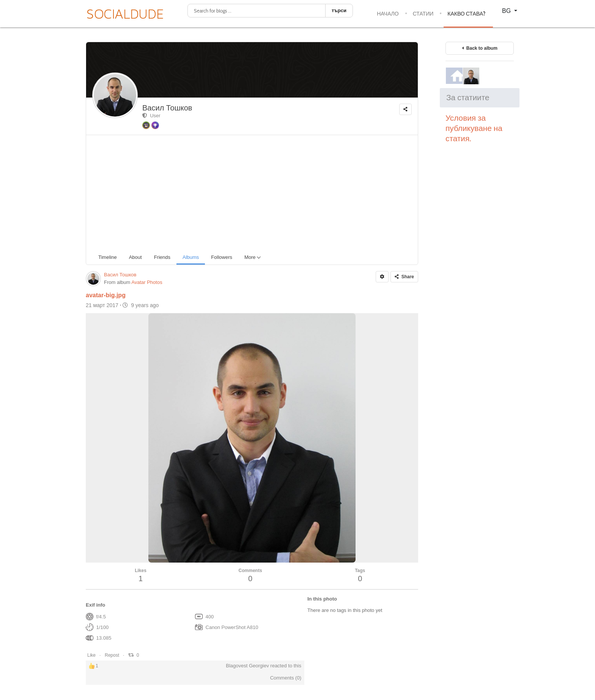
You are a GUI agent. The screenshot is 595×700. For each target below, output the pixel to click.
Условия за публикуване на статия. (474, 128)
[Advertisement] (255, 192)
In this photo (322, 599)
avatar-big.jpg (106, 295)
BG (507, 11)
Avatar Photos (147, 282)
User (151, 116)
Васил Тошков (167, 108)
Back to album (480, 48)
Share (404, 277)
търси (339, 10)
